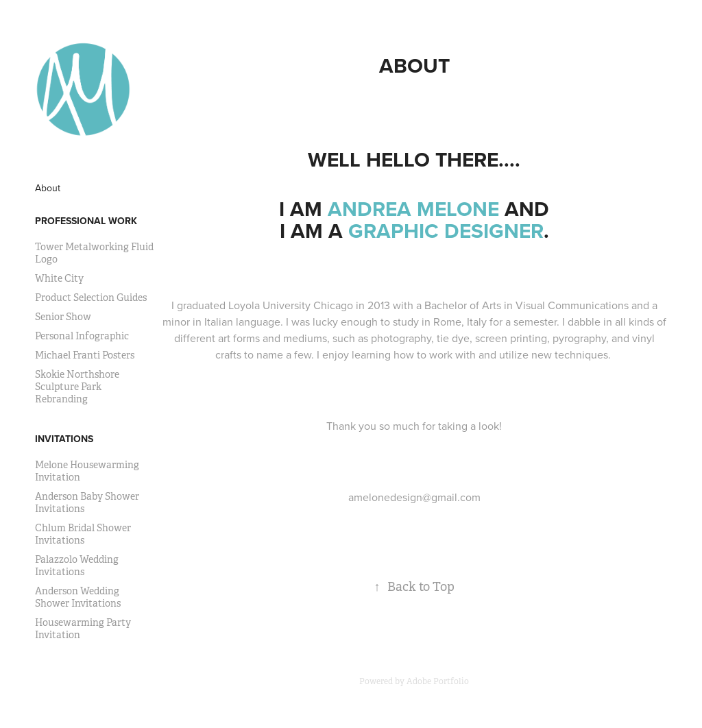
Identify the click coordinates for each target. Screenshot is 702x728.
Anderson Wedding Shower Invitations (78, 597)
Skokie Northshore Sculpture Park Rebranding (77, 387)
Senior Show (63, 317)
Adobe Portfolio (438, 681)
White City (59, 278)
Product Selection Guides (91, 298)
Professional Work (86, 221)
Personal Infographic (82, 336)
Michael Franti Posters (85, 355)
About (48, 188)
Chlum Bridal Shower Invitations (83, 534)
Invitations (64, 439)
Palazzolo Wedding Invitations (77, 566)
